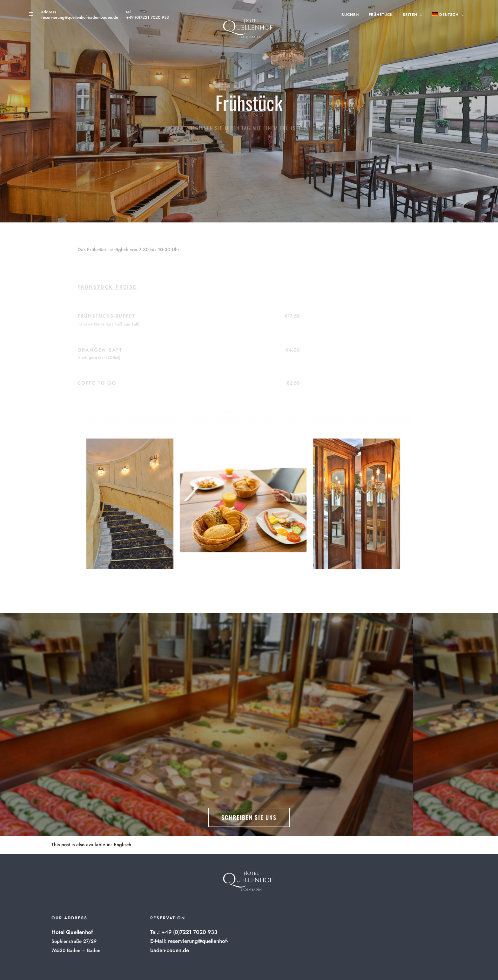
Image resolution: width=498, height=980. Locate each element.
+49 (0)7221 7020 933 (147, 17)
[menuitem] (122, 845)
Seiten (410, 15)
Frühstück (381, 15)
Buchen (350, 15)
